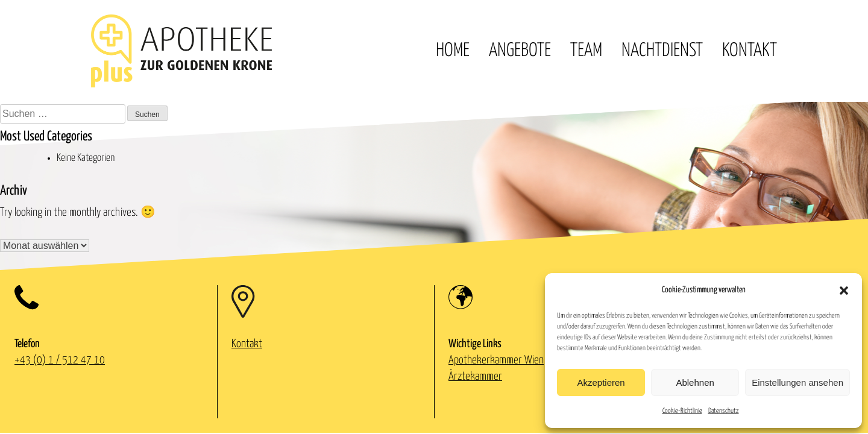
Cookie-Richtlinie (682, 411)
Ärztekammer (475, 376)
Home (453, 51)
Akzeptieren (601, 382)
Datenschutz (724, 411)
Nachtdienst (662, 51)
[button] (844, 291)
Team (586, 51)
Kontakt (750, 51)
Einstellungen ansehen (797, 382)
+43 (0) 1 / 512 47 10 (60, 360)
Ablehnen (695, 382)
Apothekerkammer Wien (496, 360)
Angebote (520, 51)
